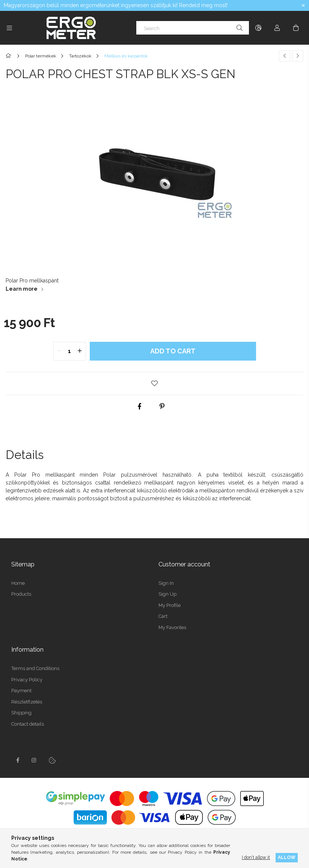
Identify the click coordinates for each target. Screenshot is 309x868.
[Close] (303, 6)
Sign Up (167, 594)
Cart (163, 616)
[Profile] (277, 28)
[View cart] (296, 28)
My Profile (170, 605)
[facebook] (139, 406)
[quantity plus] (80, 351)
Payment (21, 691)
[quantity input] (70, 351)
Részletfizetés (27, 702)
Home (18, 583)
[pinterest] (162, 406)
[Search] (193, 28)
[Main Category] (10, 56)
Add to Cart (173, 351)
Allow (287, 857)
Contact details (28, 724)
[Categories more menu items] (9, 28)
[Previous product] (285, 56)
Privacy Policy (27, 680)
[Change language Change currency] (258, 28)
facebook (18, 760)
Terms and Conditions (35, 668)
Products (21, 594)
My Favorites (172, 627)
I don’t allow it (256, 857)
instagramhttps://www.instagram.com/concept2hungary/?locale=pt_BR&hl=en (34, 760)
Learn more (22, 289)
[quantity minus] (59, 351)
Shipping (21, 713)
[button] (155, 383)
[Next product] (298, 56)
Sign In (166, 583)
